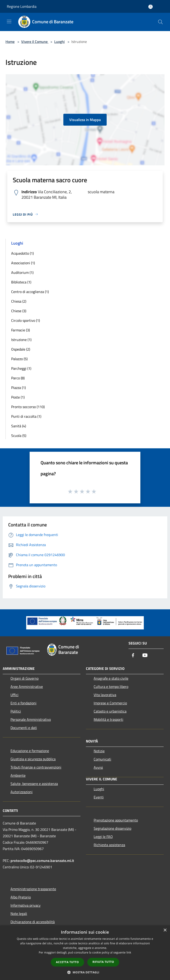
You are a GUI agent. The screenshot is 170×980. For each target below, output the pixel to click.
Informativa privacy (26, 905)
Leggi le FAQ (103, 837)
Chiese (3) (19, 311)
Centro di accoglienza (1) (30, 292)
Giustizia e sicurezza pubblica (33, 759)
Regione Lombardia (22, 6)
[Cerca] (160, 22)
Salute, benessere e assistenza (34, 784)
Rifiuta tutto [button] (103, 962)
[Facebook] (133, 656)
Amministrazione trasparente (33, 889)
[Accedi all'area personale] (151, 7)
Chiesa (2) (19, 301)
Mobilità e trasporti (108, 719)
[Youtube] (145, 656)
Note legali (19, 914)
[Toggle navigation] (9, 21)
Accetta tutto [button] (67, 962)
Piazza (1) (18, 388)
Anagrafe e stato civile (111, 678)
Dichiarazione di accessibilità (33, 922)
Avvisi (98, 767)
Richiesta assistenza (109, 845)
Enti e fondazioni (23, 703)
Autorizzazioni (22, 792)
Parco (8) (18, 378)
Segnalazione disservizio (112, 828)
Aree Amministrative (27, 687)
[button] (85, 972)
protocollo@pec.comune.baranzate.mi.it (42, 861)
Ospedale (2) (21, 349)
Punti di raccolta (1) (26, 416)
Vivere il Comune (35, 42)
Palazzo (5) (19, 359)
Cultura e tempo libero (111, 687)
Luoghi (59, 42)
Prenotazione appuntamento (116, 820)
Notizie (99, 751)
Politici (16, 711)
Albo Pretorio (21, 897)
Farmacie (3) (21, 330)
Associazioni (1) (23, 263)
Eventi (99, 797)
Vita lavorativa (105, 695)
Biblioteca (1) (21, 282)
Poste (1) (18, 397)
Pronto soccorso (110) (28, 407)
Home (10, 42)
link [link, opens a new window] (129, 952)
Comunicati (102, 759)
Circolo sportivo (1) (26, 320)
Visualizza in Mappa (85, 120)
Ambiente (18, 775)
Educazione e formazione (30, 751)
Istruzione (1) (21, 340)
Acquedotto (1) (22, 253)
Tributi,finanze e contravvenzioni (36, 767)
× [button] (165, 930)
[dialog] (85, 953)
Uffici (14, 695)
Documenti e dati (24, 728)
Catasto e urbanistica (110, 711)
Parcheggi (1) (21, 368)
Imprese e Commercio (110, 703)
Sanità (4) (19, 426)
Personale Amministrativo (31, 719)
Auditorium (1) (22, 272)
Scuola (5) (19, 436)
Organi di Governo (24, 678)
